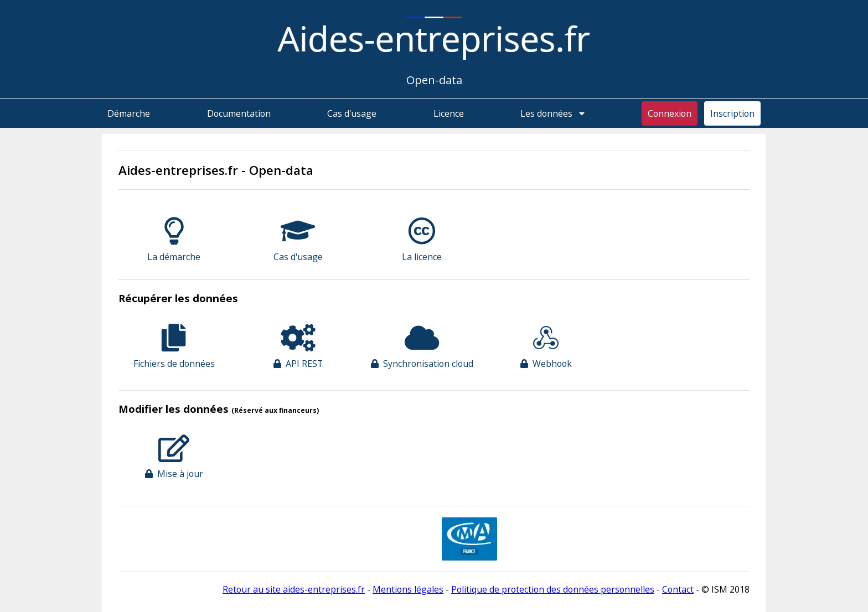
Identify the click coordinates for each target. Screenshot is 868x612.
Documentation (239, 113)
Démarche (129, 113)
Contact (678, 589)
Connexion (670, 113)
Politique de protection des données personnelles (553, 589)
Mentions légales (408, 589)
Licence (449, 113)
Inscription (732, 113)
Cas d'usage (352, 113)
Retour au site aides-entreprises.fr (294, 589)
